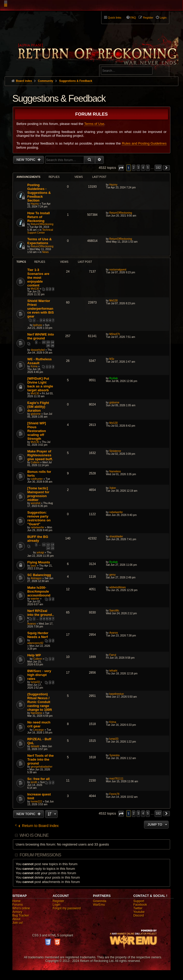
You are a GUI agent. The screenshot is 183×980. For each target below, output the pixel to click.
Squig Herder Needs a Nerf (38, 635)
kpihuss (38, 325)
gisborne (36, 414)
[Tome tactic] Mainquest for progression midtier (38, 494)
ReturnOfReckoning (42, 224)
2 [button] (134, 168)
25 (48, 346)
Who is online (34, 835)
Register (58, 901)
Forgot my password (67, 908)
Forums (18, 905)
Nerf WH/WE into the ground (41, 336)
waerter (35, 599)
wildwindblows (118, 587)
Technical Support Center (40, 231)
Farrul (113, 655)
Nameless (115, 471)
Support (139, 901)
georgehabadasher (42, 767)
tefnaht (113, 671)
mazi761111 (116, 779)
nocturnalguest (118, 270)
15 (52, 548)
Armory (17, 912)
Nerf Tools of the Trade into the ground (41, 759)
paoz (34, 566)
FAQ (133, 18)
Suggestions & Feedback (59, 98)
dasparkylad (38, 350)
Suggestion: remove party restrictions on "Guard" (39, 518)
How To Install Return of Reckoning (39, 217)
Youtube (139, 912)
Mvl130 (35, 289)
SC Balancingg (39, 575)
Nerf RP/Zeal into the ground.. (41, 613)
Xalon (113, 488)
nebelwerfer (37, 527)
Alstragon (36, 578)
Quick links (115, 18)
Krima (34, 366)
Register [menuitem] (148, 18)
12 (48, 545)
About (16, 919)
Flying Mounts (39, 562)
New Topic (26, 160)
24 (52, 342)
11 (44, 545)
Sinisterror (115, 451)
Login (56, 905)
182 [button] (158, 168)
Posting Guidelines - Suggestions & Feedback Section (39, 193)
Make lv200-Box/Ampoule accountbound (39, 591)
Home (17, 901)
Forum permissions (40, 855)
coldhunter (37, 479)
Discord (138, 915)
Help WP (34, 655)
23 (48, 342)
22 (44, 342)
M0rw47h (115, 334)
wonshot (35, 503)
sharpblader (116, 536)
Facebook (140, 905)
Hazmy (35, 204)
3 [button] (138, 168)
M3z (112, 359)
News (46, 252)
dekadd (35, 746)
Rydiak (114, 378)
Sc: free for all (39, 779)
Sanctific (114, 611)
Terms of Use (94, 124)
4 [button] (143, 168)
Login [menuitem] (163, 18)
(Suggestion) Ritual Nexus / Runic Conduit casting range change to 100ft (40, 702)
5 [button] (148, 168)
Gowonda (100, 901)
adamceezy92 (35, 643)
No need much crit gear (39, 724)
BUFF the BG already (38, 539)
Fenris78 (114, 794)
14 (48, 548)
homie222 (36, 802)
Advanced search (117, 62)
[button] (121, 168)
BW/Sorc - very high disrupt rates (39, 675)
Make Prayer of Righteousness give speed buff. (40, 455)
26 (52, 346)
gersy (113, 575)
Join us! (18, 923)
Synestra (114, 755)
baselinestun (117, 694)
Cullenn (35, 462)
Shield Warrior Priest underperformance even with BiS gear (41, 309)
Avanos (32, 624)
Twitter (138, 908)
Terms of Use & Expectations (39, 241)
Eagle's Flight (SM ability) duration (38, 407)
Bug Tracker (21, 915)
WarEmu (99, 905)
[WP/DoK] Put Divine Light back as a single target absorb (40, 384)
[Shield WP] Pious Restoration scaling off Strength (37, 431)
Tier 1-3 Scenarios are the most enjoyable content (38, 278)
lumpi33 (35, 682)
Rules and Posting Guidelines (144, 143)
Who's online (21, 908)
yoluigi (40, 552)
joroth (34, 782)
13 (52, 545)
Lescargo (39, 730)
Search (162, 71)
